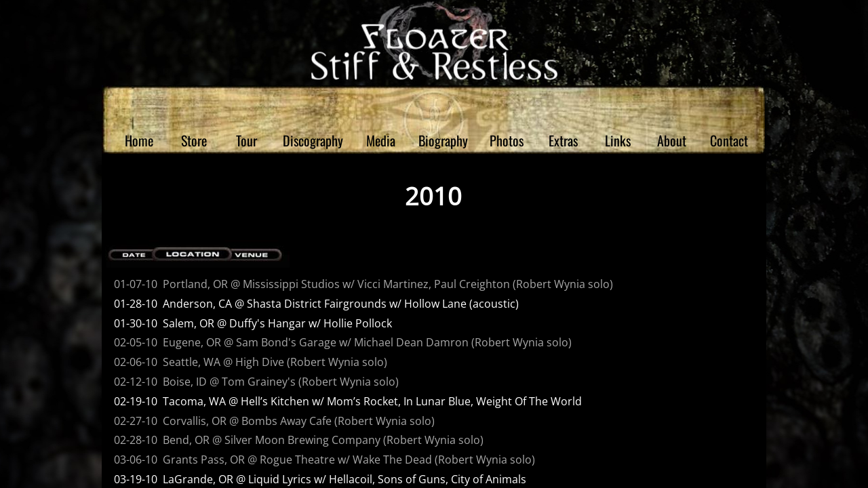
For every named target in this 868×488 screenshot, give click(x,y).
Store (194, 140)
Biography (443, 140)
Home (139, 140)
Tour (246, 140)
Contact (729, 140)
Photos (507, 140)
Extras (563, 140)
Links (618, 140)
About (672, 140)
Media (381, 140)
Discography (313, 140)
